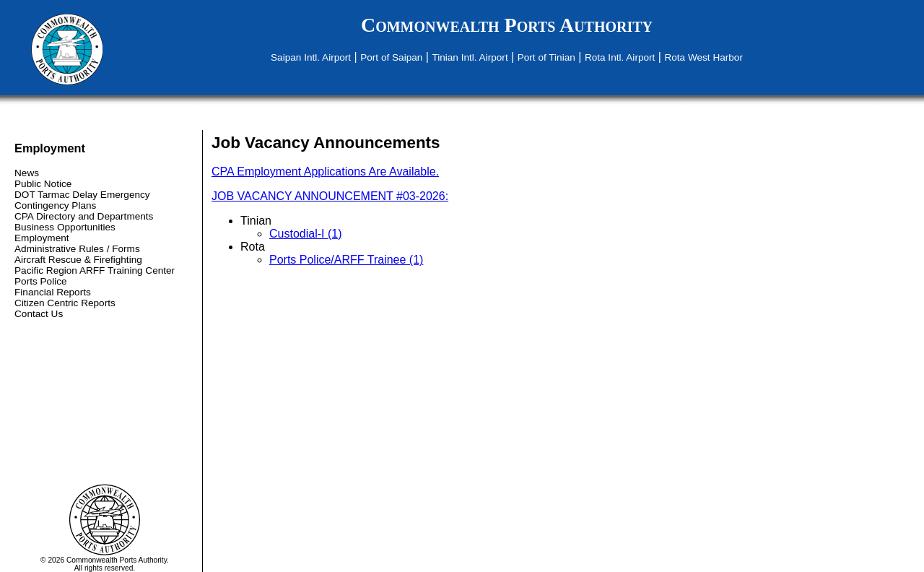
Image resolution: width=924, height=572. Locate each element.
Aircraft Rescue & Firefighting (78, 260)
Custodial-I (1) (305, 234)
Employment (42, 238)
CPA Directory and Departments (84, 216)
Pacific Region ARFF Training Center (95, 270)
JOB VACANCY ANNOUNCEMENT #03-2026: (330, 196)
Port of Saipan (391, 57)
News (27, 173)
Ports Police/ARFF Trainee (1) (346, 260)
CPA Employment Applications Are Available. (325, 172)
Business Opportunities (65, 227)
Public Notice (43, 184)
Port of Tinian (546, 57)
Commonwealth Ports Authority (507, 25)
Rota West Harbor (703, 57)
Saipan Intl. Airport (311, 57)
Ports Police (41, 281)
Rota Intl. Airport (620, 57)
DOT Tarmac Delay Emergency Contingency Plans (82, 200)
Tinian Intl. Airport (470, 57)
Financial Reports (53, 292)
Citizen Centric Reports (65, 303)
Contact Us (39, 314)
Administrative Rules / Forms (77, 249)
